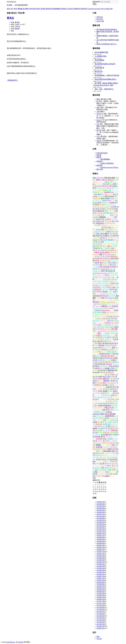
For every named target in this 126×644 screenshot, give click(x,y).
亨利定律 (101, 345)
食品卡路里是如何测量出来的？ (106, 79)
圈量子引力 (110, 410)
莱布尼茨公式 (99, 426)
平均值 (98, 298)
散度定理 (109, 387)
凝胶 (101, 254)
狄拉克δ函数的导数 (101, 52)
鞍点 (116, 356)
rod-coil (99, 306)
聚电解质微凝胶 (110, 223)
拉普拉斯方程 (97, 410)
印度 (106, 242)
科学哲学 (98, 256)
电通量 (110, 391)
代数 (113, 329)
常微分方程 (110, 188)
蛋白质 (98, 453)
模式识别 (108, 325)
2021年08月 (100, 518)
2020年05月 (100, 541)
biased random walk (102, 300)
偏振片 (107, 283)
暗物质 (109, 445)
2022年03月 (100, 510)
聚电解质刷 (100, 178)
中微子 (104, 445)
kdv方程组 (96, 466)
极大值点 (104, 356)
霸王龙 (106, 263)
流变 (116, 418)
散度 (102, 198)
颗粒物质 (99, 424)
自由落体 (96, 217)
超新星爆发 (107, 279)
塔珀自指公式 (101, 387)
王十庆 (112, 418)
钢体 (113, 451)
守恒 (109, 227)
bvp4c (115, 182)
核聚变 (114, 470)
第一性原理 (107, 430)
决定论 (112, 335)
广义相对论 (107, 248)
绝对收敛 (106, 267)
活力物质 (109, 316)
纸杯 (98, 99)
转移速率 (96, 399)
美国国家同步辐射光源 (102, 258)
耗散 (117, 298)
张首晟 (95, 441)
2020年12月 (100, 533)
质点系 (115, 234)
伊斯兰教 (106, 432)
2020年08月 (100, 539)
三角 (117, 227)
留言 (16, 9)
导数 (110, 190)
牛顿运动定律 (111, 352)
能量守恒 (99, 236)
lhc (95, 327)
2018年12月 (100, 576)
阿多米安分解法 (110, 178)
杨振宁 (107, 215)
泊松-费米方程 (108, 213)
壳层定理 (98, 310)
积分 (115, 194)
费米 (94, 464)
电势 (113, 198)
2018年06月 (100, 589)
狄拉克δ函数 (97, 283)
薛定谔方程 (105, 290)
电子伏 (98, 393)
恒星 (94, 476)
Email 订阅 (100, 21)
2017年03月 (100, 620)
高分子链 (115, 285)
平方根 (95, 333)
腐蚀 (113, 348)
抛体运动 (113, 252)
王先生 (99, 141)
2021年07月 (100, 521)
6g (109, 461)
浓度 (111, 300)
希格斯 (98, 445)
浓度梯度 (116, 300)
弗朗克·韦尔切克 (98, 329)
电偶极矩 (103, 209)
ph (98, 381)
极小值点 (111, 356)
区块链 (100, 441)
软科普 (43, 9)
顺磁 (116, 319)
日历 (94, 478)
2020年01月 (100, 550)
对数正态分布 (109, 408)
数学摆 (108, 319)
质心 (94, 300)
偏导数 (98, 356)
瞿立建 (17, 22)
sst (112, 184)
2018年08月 (100, 585)
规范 (101, 377)
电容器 (95, 211)
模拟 (116, 312)
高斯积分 (111, 211)
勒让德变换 (101, 416)
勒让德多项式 (101, 188)
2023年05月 (100, 504)
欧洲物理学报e (98, 314)
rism (103, 348)
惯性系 (105, 455)
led (116, 277)
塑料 (101, 265)
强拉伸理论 (107, 184)
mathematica (112, 242)
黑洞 (108, 420)
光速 (101, 451)
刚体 (103, 215)
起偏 (96, 285)
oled (113, 277)
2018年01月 (100, 599)
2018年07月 (100, 587)
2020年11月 (100, 535)
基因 (113, 248)
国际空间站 (101, 327)
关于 (12, 9)
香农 (96, 472)
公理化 (112, 368)
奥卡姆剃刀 (96, 435)
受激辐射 (113, 420)
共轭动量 (101, 362)
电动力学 (113, 250)
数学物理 (96, 366)
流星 (111, 474)
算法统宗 (109, 401)
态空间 (98, 335)
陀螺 (113, 445)
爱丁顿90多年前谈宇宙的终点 (107, 30)
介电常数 (99, 397)
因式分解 (114, 331)
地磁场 (116, 327)
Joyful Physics (11, 2)
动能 (101, 358)
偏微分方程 (107, 341)
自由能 (112, 203)
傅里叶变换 (109, 229)
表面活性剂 (109, 345)
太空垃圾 (111, 350)
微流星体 (104, 350)
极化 (113, 221)
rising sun (100, 114)
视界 (98, 451)
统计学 (115, 441)
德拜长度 (108, 374)
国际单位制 (106, 250)
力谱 (103, 285)
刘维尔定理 (103, 240)
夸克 (106, 211)
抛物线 (107, 333)
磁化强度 (96, 321)
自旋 (117, 215)
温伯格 (95, 182)
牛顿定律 (103, 466)
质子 (96, 406)
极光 (112, 327)
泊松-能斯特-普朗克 (111, 422)
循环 (94, 337)
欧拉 (103, 283)
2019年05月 (100, 566)
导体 (108, 209)
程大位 (103, 401)
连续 (111, 339)
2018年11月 (100, 579)
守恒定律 (96, 238)
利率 (104, 337)
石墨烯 (98, 476)
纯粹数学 (109, 364)
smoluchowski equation (100, 273)
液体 (100, 348)
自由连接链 (96, 287)
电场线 (105, 391)
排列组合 (104, 225)
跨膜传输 (102, 217)
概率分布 (111, 321)
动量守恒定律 (109, 196)
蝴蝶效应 (109, 437)
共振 (104, 439)
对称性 (107, 182)
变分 (111, 234)
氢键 (101, 381)
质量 (113, 232)
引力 (111, 209)
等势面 (109, 244)
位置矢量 (115, 337)
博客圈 (20, 9)
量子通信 (114, 246)
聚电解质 (111, 240)
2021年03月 (100, 529)
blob (111, 393)
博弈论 (100, 279)
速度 (94, 229)
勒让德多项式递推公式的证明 (105, 64)
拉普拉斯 (99, 337)
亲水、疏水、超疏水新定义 (104, 89)
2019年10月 (100, 556)
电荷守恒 (113, 389)
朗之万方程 (113, 435)
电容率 (112, 290)
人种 (94, 424)
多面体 (100, 379)
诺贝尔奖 (98, 395)
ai (114, 468)
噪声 (107, 435)
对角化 (107, 414)
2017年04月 (100, 618)
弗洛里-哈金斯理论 (107, 372)
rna (106, 453)
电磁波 (97, 252)
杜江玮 (99, 130)
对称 (103, 368)
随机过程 (101, 211)
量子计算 (106, 441)
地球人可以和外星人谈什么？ (107, 44)
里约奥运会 (96, 308)
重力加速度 (105, 308)
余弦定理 (99, 447)
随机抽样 (112, 443)
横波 (98, 457)
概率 (106, 298)
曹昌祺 (107, 472)
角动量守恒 (115, 207)
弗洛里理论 (100, 223)
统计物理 (98, 225)
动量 (104, 420)
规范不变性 (107, 377)
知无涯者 (101, 196)
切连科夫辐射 (104, 252)
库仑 (101, 389)
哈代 (94, 209)
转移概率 (116, 397)
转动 (94, 451)
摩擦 (99, 352)
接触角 (95, 428)
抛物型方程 (109, 468)
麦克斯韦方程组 (112, 294)
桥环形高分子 (104, 304)
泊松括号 (96, 240)
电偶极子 (107, 198)
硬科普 (48, 9)
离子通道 (101, 422)
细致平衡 (96, 246)
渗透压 (100, 190)
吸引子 (103, 437)
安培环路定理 (97, 296)
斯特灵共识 (103, 321)
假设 (96, 343)
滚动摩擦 (112, 296)
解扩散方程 (99, 72)
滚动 (103, 468)
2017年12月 (100, 601)
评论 (12, 31)
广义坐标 (113, 360)
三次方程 (104, 385)
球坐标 (98, 383)
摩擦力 (98, 180)
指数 (116, 329)
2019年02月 (100, 572)
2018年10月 (100, 581)
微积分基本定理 (111, 343)
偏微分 (107, 234)
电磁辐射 (98, 350)
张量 (110, 470)
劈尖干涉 (99, 455)
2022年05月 (100, 506)
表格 (112, 258)
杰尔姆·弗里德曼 (103, 403)
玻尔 (109, 246)
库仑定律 (104, 194)
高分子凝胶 (110, 217)
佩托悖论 (108, 464)
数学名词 (113, 265)
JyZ (98, 124)
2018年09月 (100, 583)
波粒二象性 (100, 234)
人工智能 (98, 215)
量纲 (98, 464)
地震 (116, 248)
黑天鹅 (107, 256)
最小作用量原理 (113, 236)
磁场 (113, 374)
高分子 (112, 215)
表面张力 (99, 461)
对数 (94, 331)
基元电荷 (106, 389)
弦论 (96, 190)
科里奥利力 (102, 360)
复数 (103, 221)
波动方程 (98, 290)
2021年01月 (100, 531)
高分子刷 (99, 184)
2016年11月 (100, 628)
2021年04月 (100, 527)
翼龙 (101, 263)
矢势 (116, 374)
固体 (112, 310)
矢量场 (117, 238)
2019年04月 (100, 568)
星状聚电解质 (102, 370)
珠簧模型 (108, 348)
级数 (101, 267)
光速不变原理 (97, 281)
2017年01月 (100, 624)
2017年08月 (100, 610)
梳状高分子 (105, 393)
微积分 (109, 466)
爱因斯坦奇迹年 (105, 354)
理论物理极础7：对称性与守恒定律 (107, 75)
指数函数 (106, 381)
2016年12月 (100, 626)
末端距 (98, 221)
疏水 (116, 426)
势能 (116, 196)
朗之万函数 (111, 287)
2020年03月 (100, 545)
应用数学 (116, 364)
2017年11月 (100, 603)
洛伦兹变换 (112, 455)
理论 (100, 343)
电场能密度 (107, 406)
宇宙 (104, 244)
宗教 (96, 432)
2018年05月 (100, 591)
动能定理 (101, 472)
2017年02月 (100, 622)
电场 (111, 182)
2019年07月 (100, 562)
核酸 (103, 453)
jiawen (99, 120)
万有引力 (104, 180)
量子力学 (115, 190)
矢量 (94, 178)
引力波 (110, 194)
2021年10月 (100, 516)
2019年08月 (100, 560)
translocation (105, 269)
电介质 (109, 221)
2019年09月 (100, 558)
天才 (116, 281)
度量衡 (109, 449)
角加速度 (101, 339)
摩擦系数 (106, 296)
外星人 (97, 470)
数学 (113, 200)
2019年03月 (100, 570)
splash (115, 379)
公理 (96, 279)
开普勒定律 (96, 242)
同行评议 (107, 329)
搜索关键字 (96, 2)
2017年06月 (100, 614)
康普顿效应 (114, 461)
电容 (99, 203)
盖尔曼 (98, 459)
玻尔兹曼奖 (114, 314)
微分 (103, 229)
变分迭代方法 (112, 428)
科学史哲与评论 (35, 9)
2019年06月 (100, 564)
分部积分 (115, 219)
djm (109, 254)
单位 (105, 352)
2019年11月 (100, 554)
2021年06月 (100, 523)
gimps (94, 416)
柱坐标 (104, 383)
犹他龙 (114, 261)
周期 (112, 319)
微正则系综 (98, 312)
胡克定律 (104, 287)
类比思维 (99, 430)
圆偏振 (113, 283)
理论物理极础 (56, 9)
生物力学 (111, 298)
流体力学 (98, 232)
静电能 (116, 209)
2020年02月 (100, 547)
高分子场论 (112, 263)
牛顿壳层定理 (99, 68)
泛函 (107, 360)
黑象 (103, 256)
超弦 (109, 424)
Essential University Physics (97, 9)
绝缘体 (100, 391)
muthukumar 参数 (98, 374)
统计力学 (116, 316)
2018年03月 (100, 595)
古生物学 (103, 261)
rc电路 (103, 435)
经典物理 (104, 227)
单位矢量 (115, 464)
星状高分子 (105, 203)
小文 (98, 136)
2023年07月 (100, 502)
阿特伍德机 (107, 451)
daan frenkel (110, 312)
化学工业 (99, 420)
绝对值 (108, 331)
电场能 (100, 406)
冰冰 (98, 107)
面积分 (115, 391)
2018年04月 (100, 593)
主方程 (105, 399)
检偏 (100, 285)
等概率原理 (96, 401)
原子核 (112, 476)
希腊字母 (98, 385)
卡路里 (110, 292)
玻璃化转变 (96, 316)
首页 (8, 9)
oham (99, 250)
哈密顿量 (111, 238)
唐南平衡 (111, 370)
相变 (109, 200)
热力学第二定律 (113, 399)
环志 (103, 325)
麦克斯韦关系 (110, 416)
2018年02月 (100, 597)
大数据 (115, 437)
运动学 (107, 339)
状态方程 (103, 412)
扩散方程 (100, 341)
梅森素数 (113, 414)
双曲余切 (108, 285)
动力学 (109, 232)
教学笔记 (84, 9)
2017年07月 (100, 612)
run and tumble (111, 302)
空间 (102, 242)
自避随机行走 (109, 323)
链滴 (94, 223)
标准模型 (103, 205)
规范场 (95, 379)
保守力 (105, 254)
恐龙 (98, 261)
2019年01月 (100, 574)
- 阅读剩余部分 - (13, 80)
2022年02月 (100, 512)
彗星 (107, 474)
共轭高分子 (100, 275)
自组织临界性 (106, 395)
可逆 (116, 335)
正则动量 (114, 377)
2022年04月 (100, 508)
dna (94, 319)
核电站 (107, 327)
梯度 (115, 184)
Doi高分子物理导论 (74, 9)
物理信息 (106, 314)
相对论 (98, 219)
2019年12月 (100, 552)
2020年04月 (100, 543)
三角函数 (107, 426)
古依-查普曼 (114, 432)
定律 (98, 267)
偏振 (94, 221)
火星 (108, 459)
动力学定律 (105, 335)
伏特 (94, 393)
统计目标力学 (99, 408)
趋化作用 (96, 302)
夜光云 (10, 18)
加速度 (102, 192)
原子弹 (102, 464)
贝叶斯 (105, 281)
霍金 (101, 248)
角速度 (95, 339)
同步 (94, 439)
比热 (101, 399)
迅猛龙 (109, 261)
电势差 (100, 244)
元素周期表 (113, 447)
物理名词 (106, 265)
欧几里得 (111, 281)
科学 (116, 217)
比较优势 (108, 219)
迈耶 (103, 476)
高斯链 (104, 232)
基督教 (100, 432)
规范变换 (96, 377)
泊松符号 (98, 368)
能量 (94, 236)
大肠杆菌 (96, 304)
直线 (103, 333)
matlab (117, 180)
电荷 (98, 389)
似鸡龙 (97, 263)
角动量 (107, 368)
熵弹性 (111, 308)
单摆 (103, 319)
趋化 (117, 302)
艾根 (114, 453)
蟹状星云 (115, 279)
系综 (113, 466)
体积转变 (111, 273)
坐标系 (109, 337)
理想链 (97, 205)
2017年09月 (100, 608)
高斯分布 (98, 227)
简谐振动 (115, 306)
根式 (99, 333)
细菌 (117, 221)
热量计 (115, 292)
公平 (116, 408)
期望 (103, 298)
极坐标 (98, 229)
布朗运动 (105, 470)
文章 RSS (100, 17)
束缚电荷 (99, 292)
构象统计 (105, 306)
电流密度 (115, 449)
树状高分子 (103, 246)
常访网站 (26, 9)
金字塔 (97, 412)
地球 (110, 306)
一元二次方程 (101, 331)
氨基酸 (109, 453)
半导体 (107, 275)
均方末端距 (100, 323)
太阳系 (115, 474)
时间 (104, 410)
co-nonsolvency (111, 383)
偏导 (114, 401)
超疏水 (105, 200)
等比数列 (98, 319)
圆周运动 (111, 180)
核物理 (107, 476)
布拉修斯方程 (102, 428)
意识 (113, 395)
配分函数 (98, 194)
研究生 (112, 403)
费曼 (103, 219)
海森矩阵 (96, 358)
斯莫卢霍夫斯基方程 (108, 271)
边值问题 (99, 213)
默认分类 (109, 9)
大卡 (98, 294)
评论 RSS (100, 19)
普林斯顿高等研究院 (100, 449)
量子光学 (113, 472)
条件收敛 (113, 267)
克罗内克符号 (104, 366)
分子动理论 (102, 474)
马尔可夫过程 (107, 397)
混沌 (113, 227)
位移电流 (103, 294)
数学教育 (112, 304)
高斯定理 (96, 192)
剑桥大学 (106, 379)
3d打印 (104, 459)
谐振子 (105, 461)
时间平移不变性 (100, 364)
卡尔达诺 (111, 385)
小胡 (98, 112)
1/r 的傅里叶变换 (101, 56)
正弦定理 (106, 447)
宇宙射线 (96, 248)
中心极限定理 (104, 443)
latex (94, 184)
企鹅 (99, 325)
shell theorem (105, 310)
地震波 (105, 424)
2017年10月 (100, 605)
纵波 (101, 457)
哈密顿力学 (103, 238)
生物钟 (116, 439)
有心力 (117, 240)
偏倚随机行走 (109, 192)
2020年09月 (100, 537)
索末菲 (95, 250)
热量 (94, 294)
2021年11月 (100, 514)
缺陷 (104, 312)
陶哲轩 (106, 190)
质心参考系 (107, 457)
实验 (103, 343)
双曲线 (112, 333)
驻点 (111, 379)
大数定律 (96, 443)
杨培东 (102, 418)
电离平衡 (115, 244)
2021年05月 (100, 525)
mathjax (113, 254)
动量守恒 (107, 362)
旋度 (98, 209)
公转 (94, 420)
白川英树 (113, 275)
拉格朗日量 (96, 198)
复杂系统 (99, 439)
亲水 (113, 426)
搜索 (95, 4)
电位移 (105, 292)
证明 (94, 219)
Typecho (99, 639)
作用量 (105, 236)
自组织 (111, 439)
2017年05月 (100, 616)
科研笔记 (64, 9)
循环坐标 (106, 358)
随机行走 (101, 182)
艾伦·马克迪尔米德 (105, 277)
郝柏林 (107, 418)
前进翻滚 (102, 302)
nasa (111, 441)
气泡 (96, 345)
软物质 (103, 316)
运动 (115, 339)
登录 (98, 637)
